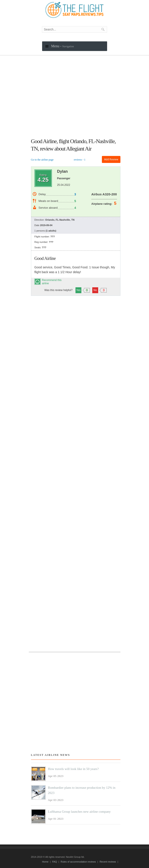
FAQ (55, 862)
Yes (79, 290)
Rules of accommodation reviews (78, 862)
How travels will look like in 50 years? (73, 769)
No (96, 290)
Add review (111, 159)
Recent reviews (108, 862)
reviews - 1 (80, 160)
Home (45, 862)
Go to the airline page (42, 160)
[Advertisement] (76, 99)
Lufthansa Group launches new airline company (79, 812)
